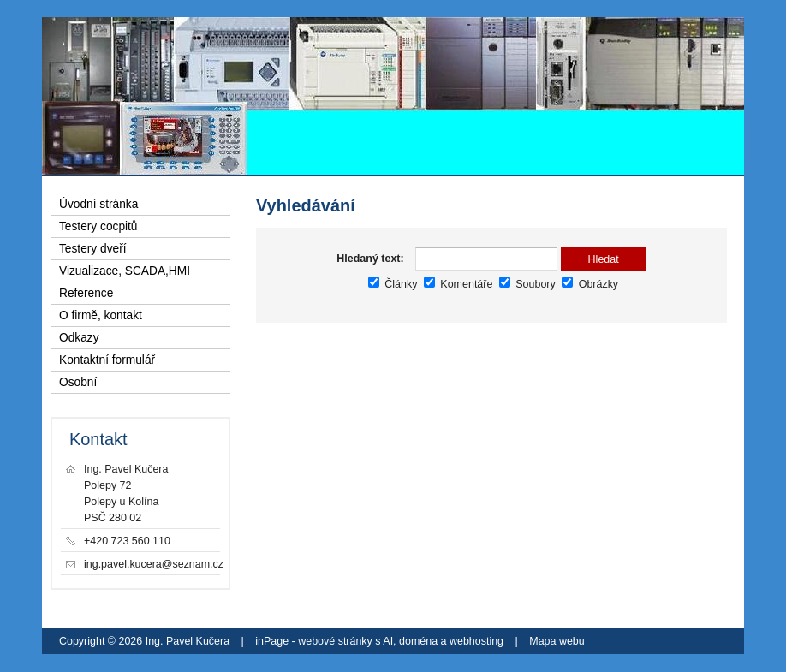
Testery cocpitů (98, 226)
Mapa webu (557, 641)
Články (393, 284)
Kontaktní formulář (107, 360)
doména (418, 641)
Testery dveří (93, 249)
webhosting (476, 641)
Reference (86, 293)
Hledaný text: (370, 259)
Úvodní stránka (98, 204)
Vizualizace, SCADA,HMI (125, 271)
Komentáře (458, 284)
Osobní (78, 382)
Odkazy (79, 338)
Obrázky (590, 284)
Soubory (527, 284)
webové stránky (335, 641)
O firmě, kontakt (101, 315)
